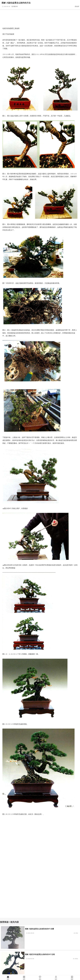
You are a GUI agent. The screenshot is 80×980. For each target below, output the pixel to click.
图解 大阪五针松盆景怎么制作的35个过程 (40, 954)
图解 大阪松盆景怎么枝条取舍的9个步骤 (39, 929)
